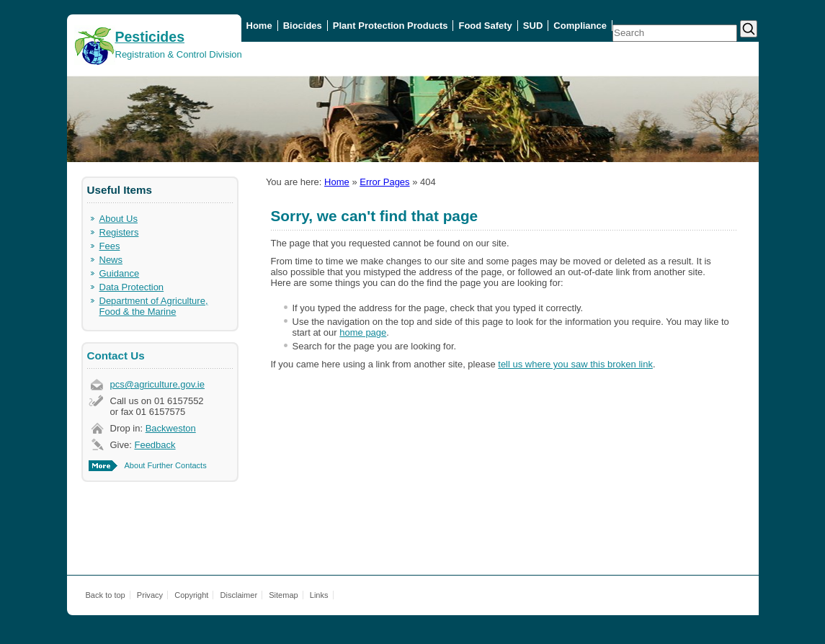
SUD (533, 26)
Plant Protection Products (391, 26)
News (111, 260)
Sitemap (284, 595)
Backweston (171, 428)
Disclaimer (239, 595)
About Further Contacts (166, 465)
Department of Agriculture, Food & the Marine (154, 306)
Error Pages (384, 182)
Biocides (303, 26)
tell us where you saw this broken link (575, 364)
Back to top (106, 595)
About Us (119, 219)
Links (319, 595)
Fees (110, 246)
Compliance (580, 26)
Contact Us (116, 355)
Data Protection (132, 287)
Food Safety (485, 26)
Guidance (120, 273)
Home (259, 26)
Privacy (150, 595)
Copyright (191, 595)
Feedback (155, 445)
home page (363, 332)
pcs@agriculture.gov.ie (157, 384)
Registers (119, 232)
